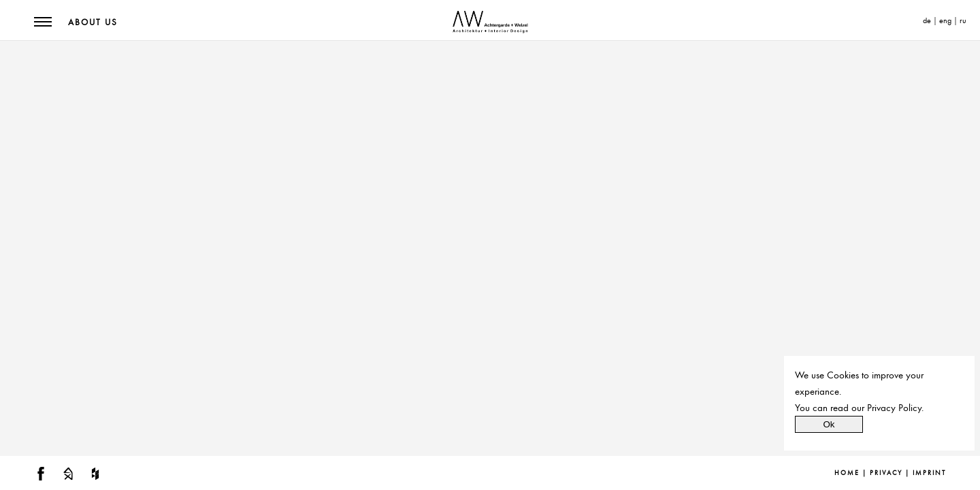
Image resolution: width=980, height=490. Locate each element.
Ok (829, 424)
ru (963, 20)
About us (93, 22)
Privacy (886, 473)
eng (945, 20)
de (927, 20)
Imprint (929, 473)
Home (847, 473)
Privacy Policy (894, 408)
